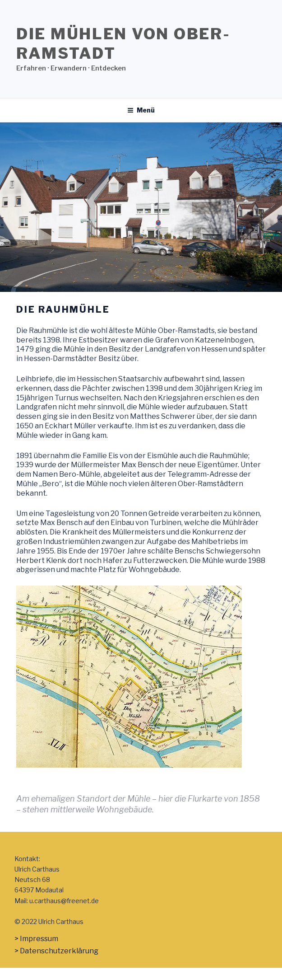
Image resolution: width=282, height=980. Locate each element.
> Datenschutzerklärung (56, 951)
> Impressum (36, 939)
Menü (141, 110)
